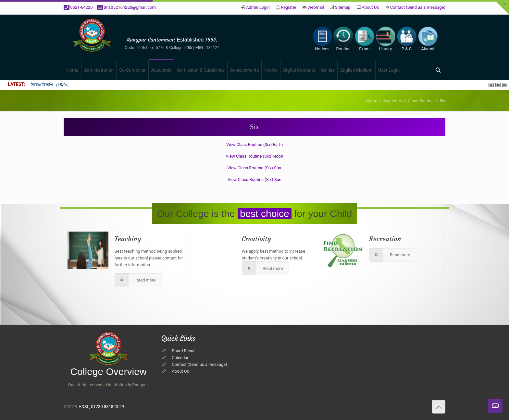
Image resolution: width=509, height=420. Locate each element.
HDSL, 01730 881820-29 (101, 407)
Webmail (316, 7)
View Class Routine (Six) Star (255, 168)
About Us (370, 7)
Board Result (184, 351)
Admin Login (258, 7)
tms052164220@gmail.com (130, 7)
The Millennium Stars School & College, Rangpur (172, 30)
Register (289, 7)
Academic (392, 101)
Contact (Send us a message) (418, 7)
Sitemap (343, 7)
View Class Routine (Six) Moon (255, 156)
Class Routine (421, 101)
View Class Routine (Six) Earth (255, 144)
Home (372, 101)
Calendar (180, 358)
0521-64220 (81, 7)
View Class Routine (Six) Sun (255, 180)
